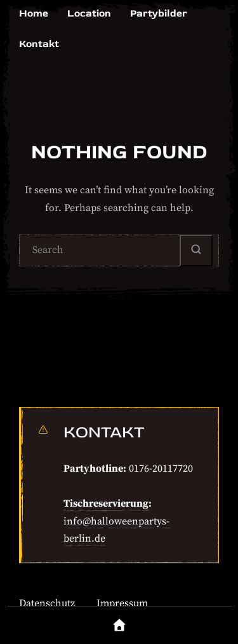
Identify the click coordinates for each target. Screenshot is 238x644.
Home (34, 13)
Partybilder (159, 13)
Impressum (122, 603)
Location (89, 13)
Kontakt (39, 44)
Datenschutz (47, 603)
